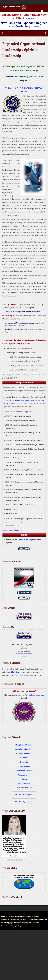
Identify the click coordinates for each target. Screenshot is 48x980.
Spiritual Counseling (24, 753)
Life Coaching (24, 758)
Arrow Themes (21, 923)
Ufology (24, 779)
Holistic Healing (24, 766)
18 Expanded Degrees (24, 795)
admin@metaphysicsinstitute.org (24, 653)
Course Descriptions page (25, 400)
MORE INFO (30, 19)
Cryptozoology (24, 783)
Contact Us (24, 656)
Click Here (15, 672)
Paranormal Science (24, 771)
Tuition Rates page (25, 540)
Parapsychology (24, 775)
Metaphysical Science (24, 745)
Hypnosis (24, 762)
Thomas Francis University (35, 695)
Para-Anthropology (24, 788)
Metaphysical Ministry (24, 749)
